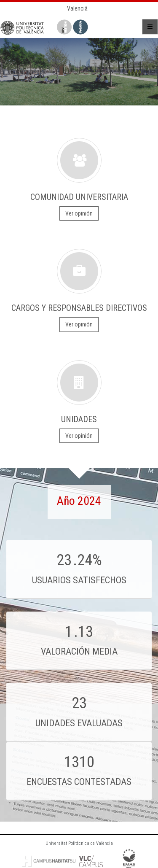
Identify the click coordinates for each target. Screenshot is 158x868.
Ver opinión (79, 213)
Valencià (77, 8)
